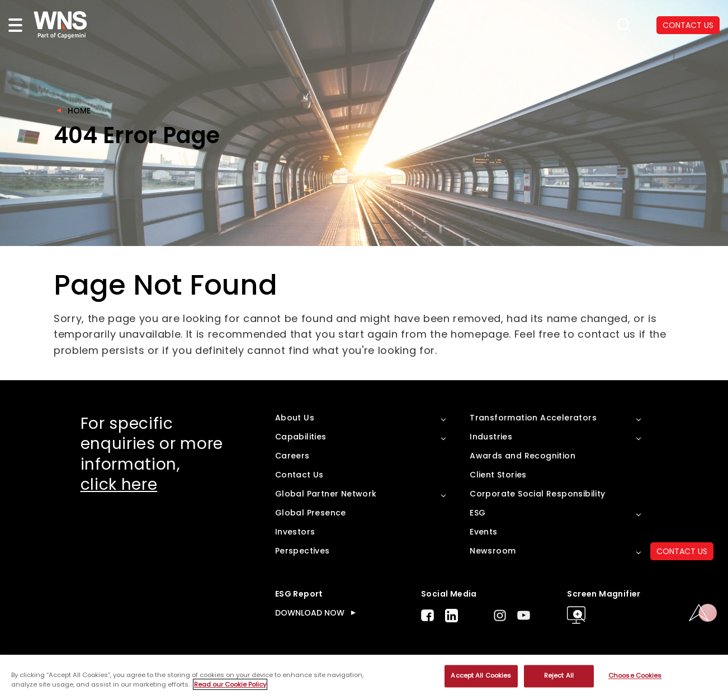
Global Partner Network (326, 494)
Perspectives (302, 551)
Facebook (427, 615)
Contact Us (299, 475)
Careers (292, 456)
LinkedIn (452, 616)
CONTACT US (682, 551)
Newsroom (493, 551)
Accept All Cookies (481, 676)
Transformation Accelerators (533, 418)
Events (483, 532)
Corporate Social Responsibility (537, 494)
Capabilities (301, 437)
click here (119, 484)
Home (79, 111)
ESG (478, 513)
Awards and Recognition (523, 456)
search (624, 25)
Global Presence (311, 513)
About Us (295, 418)
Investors (295, 532)
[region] (364, 678)
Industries (491, 437)
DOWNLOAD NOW (310, 613)
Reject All (559, 676)
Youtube (524, 615)
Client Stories (498, 475)
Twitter (476, 616)
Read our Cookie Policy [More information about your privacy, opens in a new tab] (230, 684)
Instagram (500, 615)
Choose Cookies (635, 676)
